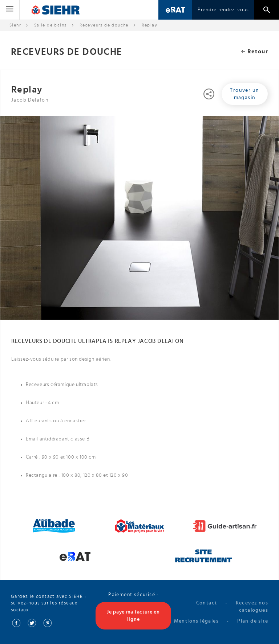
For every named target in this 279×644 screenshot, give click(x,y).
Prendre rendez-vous (223, 10)
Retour (255, 52)
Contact (207, 603)
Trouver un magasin (244, 94)
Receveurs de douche (104, 25)
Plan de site (253, 621)
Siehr (15, 25)
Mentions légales (196, 621)
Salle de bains (50, 25)
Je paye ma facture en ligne (133, 616)
